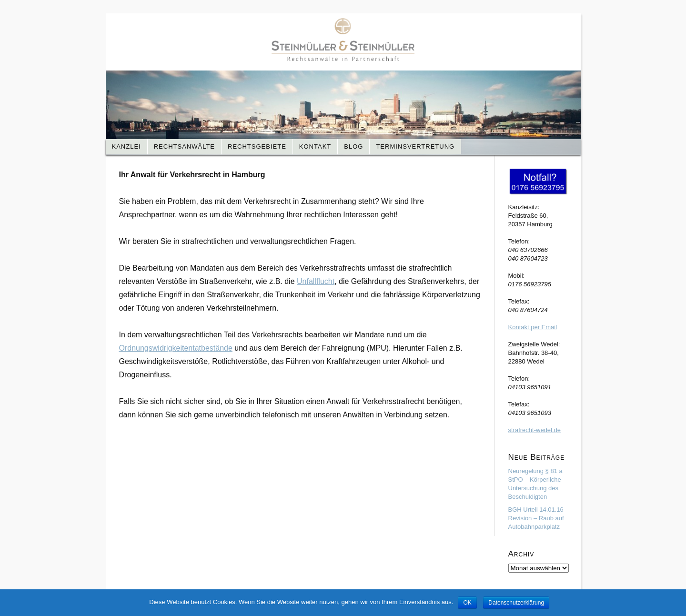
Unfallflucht (316, 281)
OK (467, 603)
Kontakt (315, 146)
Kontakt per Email (533, 327)
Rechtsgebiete (257, 146)
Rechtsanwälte (184, 146)
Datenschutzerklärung (516, 603)
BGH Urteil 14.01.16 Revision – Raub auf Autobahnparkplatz (536, 518)
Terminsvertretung (415, 146)
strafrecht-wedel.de (535, 430)
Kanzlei (126, 146)
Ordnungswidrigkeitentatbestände (176, 348)
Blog (353, 146)
